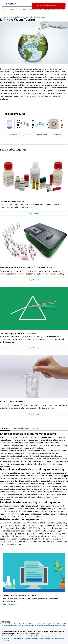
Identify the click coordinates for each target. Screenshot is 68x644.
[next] (62, 128)
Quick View (13, 135)
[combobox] (34, 9)
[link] (7, 638)
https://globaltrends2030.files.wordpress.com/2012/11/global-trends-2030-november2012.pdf (34, 626)
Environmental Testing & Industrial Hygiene (16, 17)
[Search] (64, 9)
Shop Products (34, 213)
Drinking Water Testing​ (38, 17)
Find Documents (10, 604)
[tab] (5, 428)
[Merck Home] (11, 4)
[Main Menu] (3, 4)
